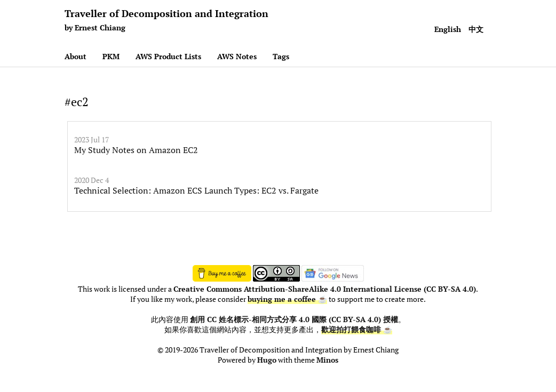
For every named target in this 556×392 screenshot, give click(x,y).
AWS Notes (237, 56)
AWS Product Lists (168, 56)
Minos (327, 360)
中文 (476, 29)
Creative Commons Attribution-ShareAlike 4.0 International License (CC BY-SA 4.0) (325, 289)
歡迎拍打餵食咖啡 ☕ (357, 330)
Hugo (267, 360)
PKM (111, 56)
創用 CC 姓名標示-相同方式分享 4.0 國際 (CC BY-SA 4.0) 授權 (294, 319)
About (76, 56)
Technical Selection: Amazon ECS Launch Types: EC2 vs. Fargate (196, 190)
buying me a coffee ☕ (287, 299)
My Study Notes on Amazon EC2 (136, 150)
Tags (281, 56)
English (448, 29)
